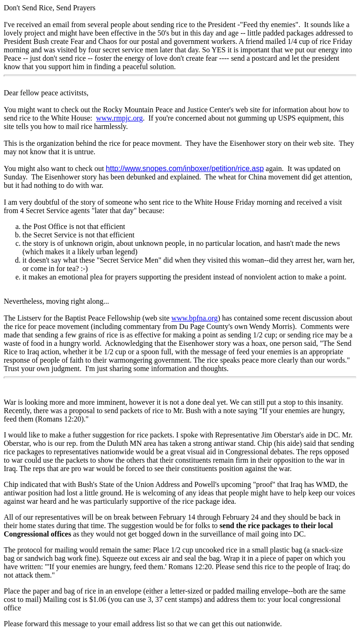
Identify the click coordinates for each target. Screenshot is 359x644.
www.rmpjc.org (119, 118)
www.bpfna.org (195, 318)
